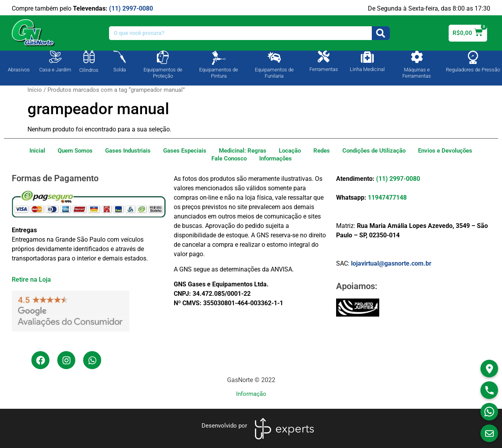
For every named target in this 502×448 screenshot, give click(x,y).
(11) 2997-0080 (131, 8)
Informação (251, 394)
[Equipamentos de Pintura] (219, 58)
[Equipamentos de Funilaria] (274, 57)
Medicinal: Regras (243, 151)
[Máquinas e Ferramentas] (417, 57)
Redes (322, 151)
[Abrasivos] (19, 56)
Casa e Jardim (55, 70)
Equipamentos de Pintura (219, 73)
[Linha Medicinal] (367, 57)
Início (35, 90)
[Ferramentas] (324, 56)
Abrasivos (19, 70)
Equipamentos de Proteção (163, 73)
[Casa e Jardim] (55, 57)
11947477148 (387, 198)
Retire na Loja (31, 280)
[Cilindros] (89, 57)
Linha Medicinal (367, 69)
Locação (290, 151)
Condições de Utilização (374, 151)
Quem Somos (75, 151)
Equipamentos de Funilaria (274, 73)
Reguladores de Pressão (473, 70)
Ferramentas (324, 69)
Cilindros (89, 70)
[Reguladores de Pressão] (473, 57)
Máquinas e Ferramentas (417, 73)
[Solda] (120, 57)
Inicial (37, 151)
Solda (120, 70)
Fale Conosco (229, 158)
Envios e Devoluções (445, 151)
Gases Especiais (185, 151)
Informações (276, 158)
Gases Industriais (128, 151)
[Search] (381, 33)
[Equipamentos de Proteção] (163, 57)
